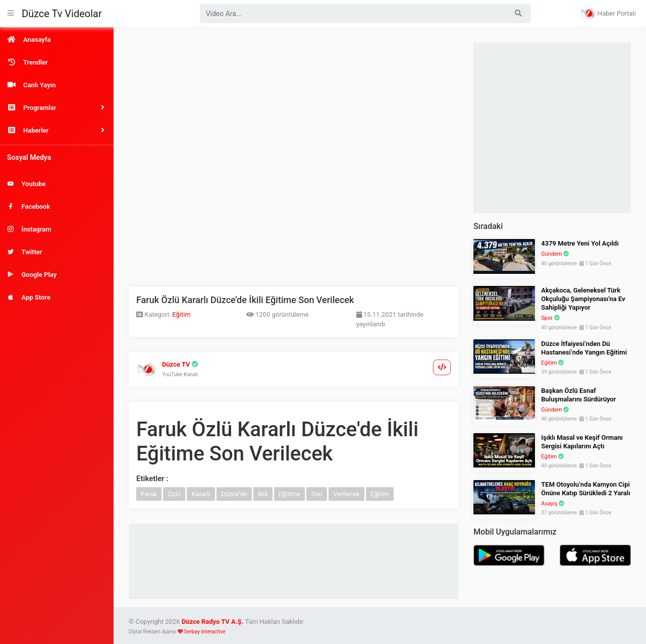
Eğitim (181, 314)
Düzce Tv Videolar (62, 14)
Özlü (174, 494)
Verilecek (346, 494)
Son (316, 494)
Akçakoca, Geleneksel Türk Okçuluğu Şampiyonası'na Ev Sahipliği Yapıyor (583, 299)
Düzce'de (234, 494)
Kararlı (201, 494)
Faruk (149, 494)
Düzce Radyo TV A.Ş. (213, 622)
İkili (263, 494)
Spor (547, 318)
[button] (57, 108)
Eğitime (289, 494)
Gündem (551, 254)
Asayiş (549, 504)
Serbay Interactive (204, 632)
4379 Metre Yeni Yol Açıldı (580, 243)
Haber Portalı (608, 13)
